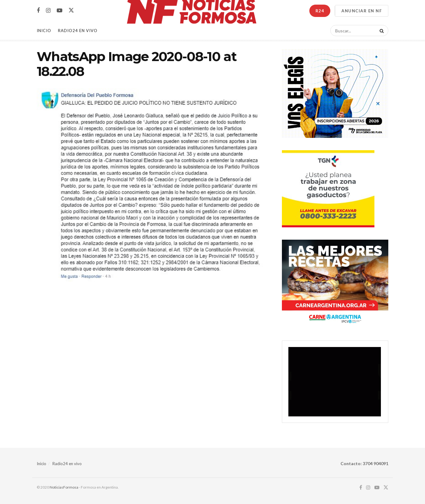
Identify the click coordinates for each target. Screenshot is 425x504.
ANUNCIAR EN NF (362, 11)
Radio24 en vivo (67, 464)
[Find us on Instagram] (48, 11)
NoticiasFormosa (64, 487)
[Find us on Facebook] (38, 11)
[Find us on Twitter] (71, 10)
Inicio (44, 31)
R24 (320, 11)
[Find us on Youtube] (60, 11)
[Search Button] (381, 31)
